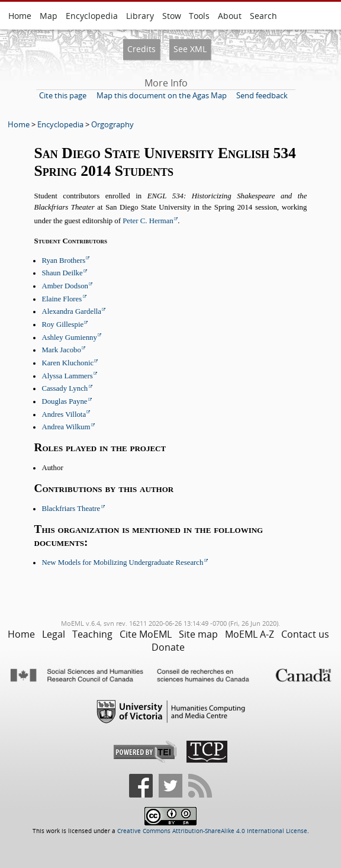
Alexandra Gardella (71, 311)
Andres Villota (64, 414)
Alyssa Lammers (67, 376)
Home (20, 16)
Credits (141, 49)
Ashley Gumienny (69, 337)
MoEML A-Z (250, 634)
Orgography (112, 124)
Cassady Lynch (65, 388)
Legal (54, 634)
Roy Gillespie (62, 324)
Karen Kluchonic (67, 363)
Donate (168, 647)
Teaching (92, 634)
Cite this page (63, 95)
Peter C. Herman (148, 221)
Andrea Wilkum (66, 427)
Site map (198, 634)
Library (140, 16)
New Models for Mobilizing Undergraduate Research (122, 562)
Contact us (305, 634)
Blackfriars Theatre (71, 509)
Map (49, 16)
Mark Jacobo (61, 350)
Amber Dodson (65, 286)
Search (263, 16)
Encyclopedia (92, 16)
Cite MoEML (146, 634)
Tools (199, 16)
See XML (190, 49)
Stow (172, 16)
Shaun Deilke (62, 273)
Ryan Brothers (63, 261)
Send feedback (262, 95)
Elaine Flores (62, 299)
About (230, 16)
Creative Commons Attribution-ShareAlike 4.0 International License (212, 831)
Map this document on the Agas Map (162, 95)
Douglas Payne (64, 401)
